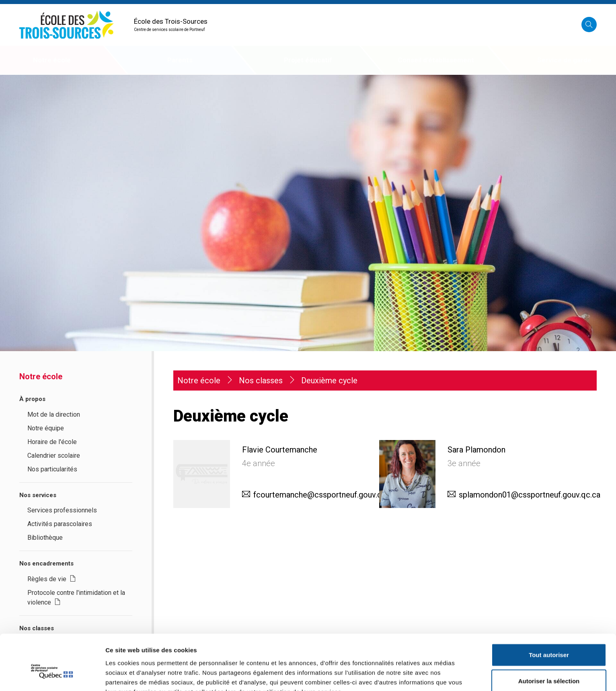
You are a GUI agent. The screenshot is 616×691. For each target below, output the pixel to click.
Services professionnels (62, 510)
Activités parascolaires (60, 524)
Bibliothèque (45, 538)
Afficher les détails (443, 675)
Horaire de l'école (52, 442)
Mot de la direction (54, 414)
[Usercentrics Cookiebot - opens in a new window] (52, 675)
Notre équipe (46, 428)
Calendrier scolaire (54, 456)
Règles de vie (52, 579)
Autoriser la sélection (549, 639)
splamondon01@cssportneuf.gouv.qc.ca (530, 495)
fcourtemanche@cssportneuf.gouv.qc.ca (325, 495)
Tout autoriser (549, 612)
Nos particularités (52, 469)
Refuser (549, 665)
